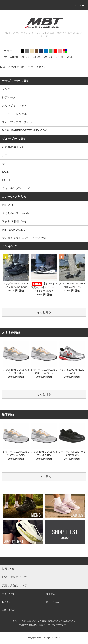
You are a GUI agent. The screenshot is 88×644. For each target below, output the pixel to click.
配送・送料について (51, 621)
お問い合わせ (8, 610)
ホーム (15, 621)
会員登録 (50, 594)
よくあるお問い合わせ (16, 213)
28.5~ (71, 57)
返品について (69, 621)
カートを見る (52, 602)
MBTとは (8, 205)
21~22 (25, 57)
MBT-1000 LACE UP (15, 230)
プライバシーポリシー (56, 625)
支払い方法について (30, 621)
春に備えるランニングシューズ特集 (24, 238)
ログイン (6, 602)
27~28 (60, 57)
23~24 (37, 57)
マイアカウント (10, 594)
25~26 (48, 57)
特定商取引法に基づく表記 (31, 625)
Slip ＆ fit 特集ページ (15, 221)
